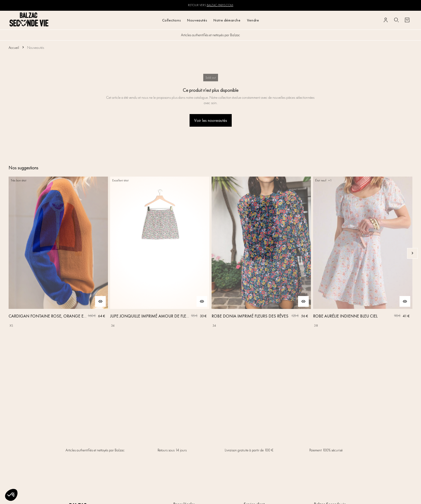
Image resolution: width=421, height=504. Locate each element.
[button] (11, 495)
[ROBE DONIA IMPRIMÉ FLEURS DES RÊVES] (261, 253)
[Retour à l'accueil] (29, 20)
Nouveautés (197, 20)
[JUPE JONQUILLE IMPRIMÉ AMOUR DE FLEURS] (160, 253)
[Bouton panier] (407, 20)
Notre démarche (227, 20)
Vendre (253, 20)
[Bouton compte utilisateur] (386, 20)
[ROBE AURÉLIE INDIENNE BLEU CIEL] (363, 253)
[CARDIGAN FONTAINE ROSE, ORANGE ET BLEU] (58, 253)
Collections (172, 20)
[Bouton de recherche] (396, 20)
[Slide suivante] (412, 253)
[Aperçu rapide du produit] (100, 301)
